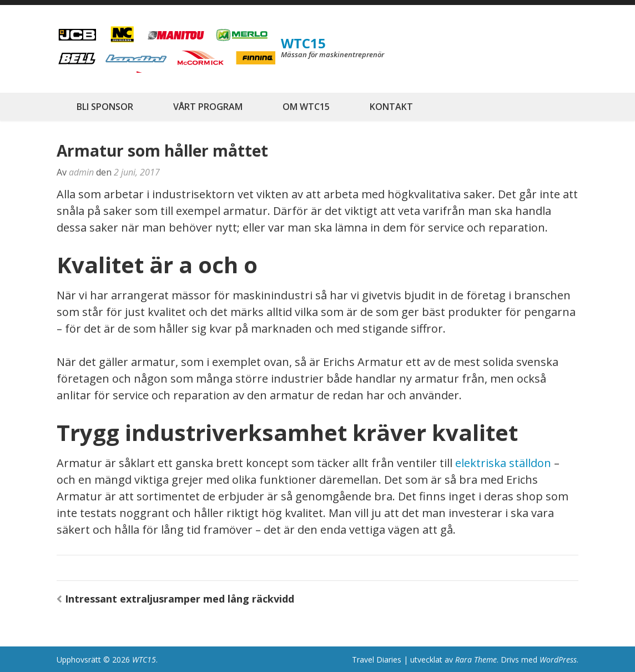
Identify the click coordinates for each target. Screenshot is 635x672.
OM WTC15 (306, 107)
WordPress (558, 660)
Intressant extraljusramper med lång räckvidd (180, 599)
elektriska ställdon (503, 463)
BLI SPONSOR (105, 107)
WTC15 (303, 43)
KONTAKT (391, 107)
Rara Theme (476, 660)
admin (81, 172)
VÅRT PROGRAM (208, 107)
